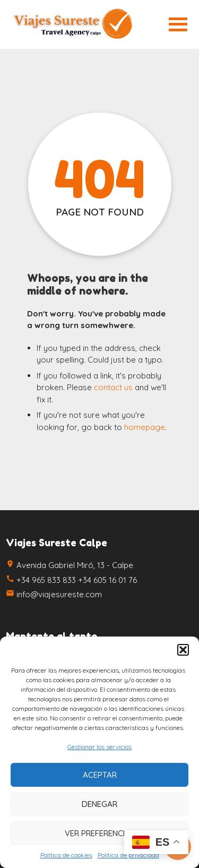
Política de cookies (66, 855)
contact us (113, 387)
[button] (183, 650)
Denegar (99, 804)
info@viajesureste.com (59, 594)
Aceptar (100, 775)
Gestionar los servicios (99, 747)
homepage (145, 427)
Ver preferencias (100, 833)
